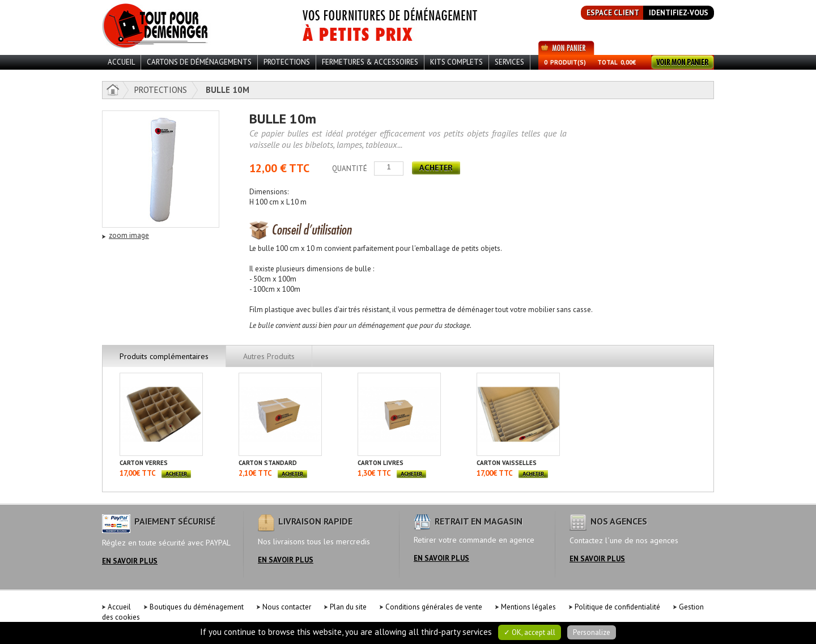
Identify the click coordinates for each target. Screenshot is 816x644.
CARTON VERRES (144, 463)
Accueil (119, 607)
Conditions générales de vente (434, 607)
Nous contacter (287, 607)
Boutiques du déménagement (197, 607)
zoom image (129, 235)
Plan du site (348, 607)
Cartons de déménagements (199, 62)
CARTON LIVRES (381, 463)
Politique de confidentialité (617, 607)
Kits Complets (456, 62)
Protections (287, 62)
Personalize (592, 632)
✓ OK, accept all (530, 632)
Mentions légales (528, 607)
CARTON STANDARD (268, 463)
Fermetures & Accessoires (370, 62)
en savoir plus (130, 561)
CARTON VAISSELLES (507, 463)
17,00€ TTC (138, 473)
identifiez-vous (679, 13)
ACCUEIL (121, 62)
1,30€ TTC (374, 473)
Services (509, 62)
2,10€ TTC (255, 473)
